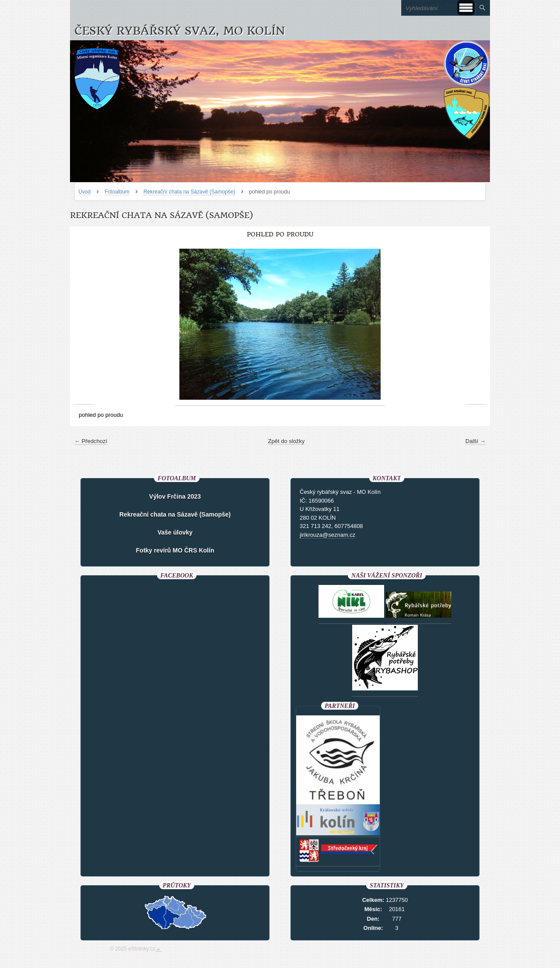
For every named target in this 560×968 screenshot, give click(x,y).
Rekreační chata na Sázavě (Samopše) (189, 192)
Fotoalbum (117, 192)
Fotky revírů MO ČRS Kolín (175, 550)
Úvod (84, 192)
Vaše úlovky (175, 532)
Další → (476, 441)
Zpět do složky (287, 441)
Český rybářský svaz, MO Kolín (180, 31)
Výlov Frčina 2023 (175, 496)
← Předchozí (91, 441)
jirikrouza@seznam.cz (327, 535)
